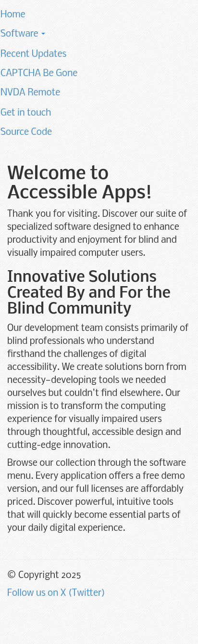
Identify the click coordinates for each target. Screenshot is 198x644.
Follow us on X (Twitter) (56, 593)
